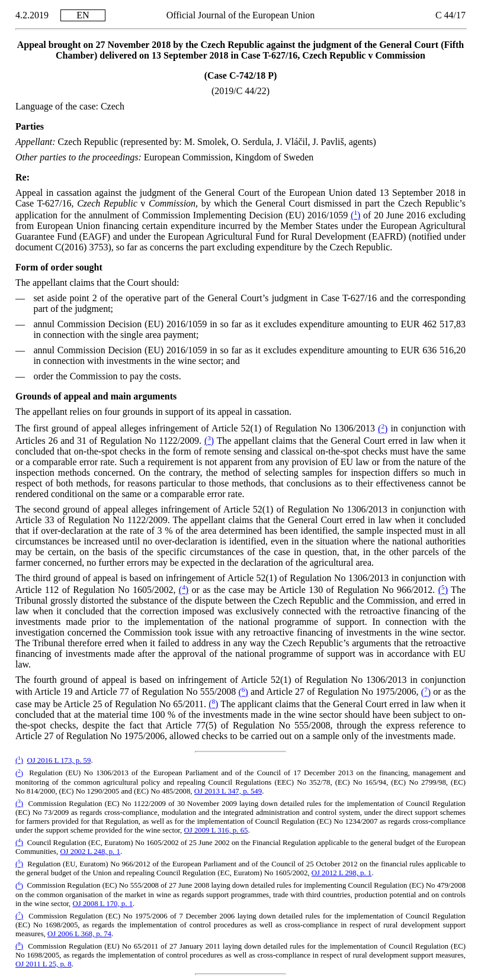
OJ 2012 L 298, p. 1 (342, 873)
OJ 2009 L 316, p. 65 (216, 830)
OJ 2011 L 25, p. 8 (44, 964)
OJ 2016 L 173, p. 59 (59, 760)
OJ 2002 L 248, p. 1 (90, 852)
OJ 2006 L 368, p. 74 (79, 934)
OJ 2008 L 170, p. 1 (103, 904)
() (355, 215)
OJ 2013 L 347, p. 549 (228, 791)
